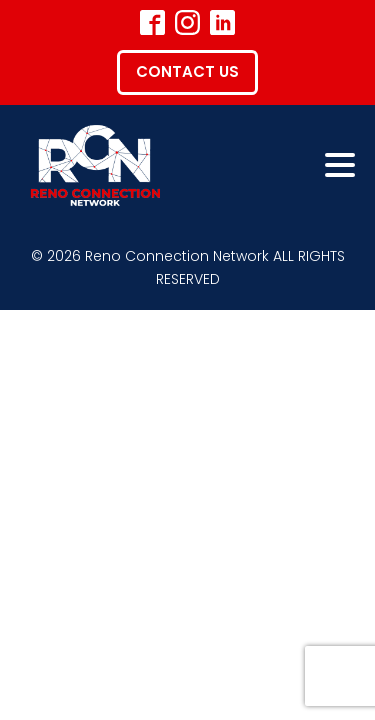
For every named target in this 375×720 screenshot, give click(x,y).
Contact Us (187, 71)
